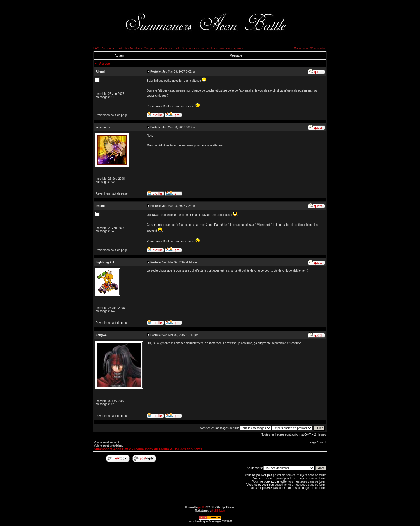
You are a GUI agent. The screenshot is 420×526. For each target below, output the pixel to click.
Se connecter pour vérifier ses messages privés (212, 48)
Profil (177, 48)
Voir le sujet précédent (108, 446)
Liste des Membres (130, 48)
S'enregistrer (318, 48)
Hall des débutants (188, 449)
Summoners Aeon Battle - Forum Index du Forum (131, 449)
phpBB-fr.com (218, 511)
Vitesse (104, 64)
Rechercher (108, 48)
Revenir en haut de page (112, 115)
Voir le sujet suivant (106, 442)
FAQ (96, 48)
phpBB (202, 507)
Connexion (301, 48)
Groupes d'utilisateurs (158, 48)
